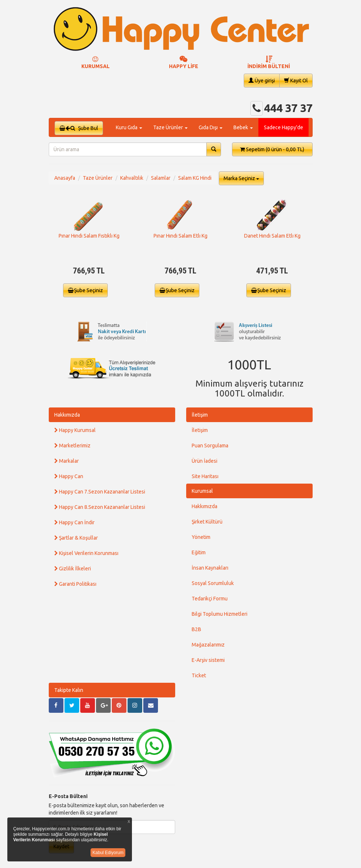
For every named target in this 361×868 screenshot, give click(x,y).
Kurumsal (202, 491)
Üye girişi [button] (262, 80)
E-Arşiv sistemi (208, 660)
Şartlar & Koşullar (76, 538)
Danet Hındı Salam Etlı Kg (272, 236)
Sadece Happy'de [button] (283, 127)
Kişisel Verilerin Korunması (86, 553)
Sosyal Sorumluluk (213, 583)
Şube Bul (79, 128)
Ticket (199, 675)
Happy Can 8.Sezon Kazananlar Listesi (100, 507)
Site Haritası (205, 476)
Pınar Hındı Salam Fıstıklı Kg (89, 236)
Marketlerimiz (72, 446)
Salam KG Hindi (195, 178)
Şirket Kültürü (207, 522)
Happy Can (69, 476)
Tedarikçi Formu (210, 599)
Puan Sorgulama (210, 446)
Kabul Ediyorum (108, 853)
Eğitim (199, 552)
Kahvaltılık (132, 178)
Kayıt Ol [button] (296, 80)
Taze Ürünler (98, 178)
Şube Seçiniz (85, 290)
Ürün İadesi (205, 461)
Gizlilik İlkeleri (73, 569)
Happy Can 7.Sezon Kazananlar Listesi (100, 492)
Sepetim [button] (272, 149)
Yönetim (201, 537)
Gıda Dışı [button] (211, 127)
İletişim (200, 415)
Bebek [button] (243, 127)
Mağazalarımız (208, 645)
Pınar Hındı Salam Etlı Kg (180, 236)
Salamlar (161, 178)
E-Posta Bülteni (68, 796)
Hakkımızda (67, 415)
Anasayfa (65, 178)
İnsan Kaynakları (210, 568)
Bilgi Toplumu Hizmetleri (220, 614)
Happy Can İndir (74, 522)
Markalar (67, 461)
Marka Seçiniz (241, 178)
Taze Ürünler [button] (170, 127)
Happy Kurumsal (75, 430)
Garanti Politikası (75, 584)
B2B (196, 629)
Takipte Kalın (69, 690)
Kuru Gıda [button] (129, 127)
